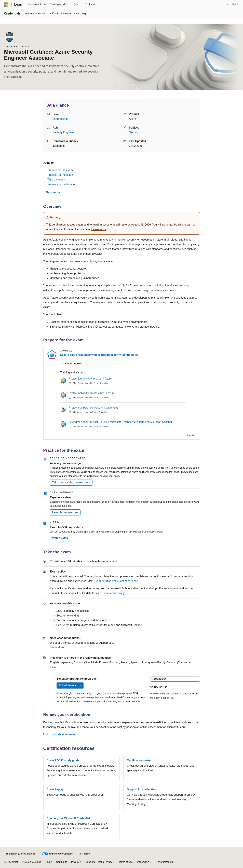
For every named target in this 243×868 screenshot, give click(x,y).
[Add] (190, 436)
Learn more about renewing (60, 734)
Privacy (75, 862)
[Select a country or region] (175, 679)
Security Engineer (63, 132)
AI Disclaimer (11, 862)
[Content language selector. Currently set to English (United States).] (20, 854)
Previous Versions (31, 862)
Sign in (235, 4)
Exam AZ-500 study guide (63, 760)
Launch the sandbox (65, 512)
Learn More (57, 647)
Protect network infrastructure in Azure (92, 393)
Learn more (99, 229)
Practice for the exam (60, 175)
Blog (47, 862)
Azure (132, 119)
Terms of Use (126, 862)
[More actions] (236, 21)
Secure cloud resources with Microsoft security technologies (99, 355)
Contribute (62, 862)
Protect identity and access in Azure (90, 379)
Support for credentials (142, 789)
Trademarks (143, 862)
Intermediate (60, 119)
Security (134, 132)
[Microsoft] (6, 5)
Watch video (60, 538)
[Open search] (227, 5)
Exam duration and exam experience (116, 581)
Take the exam (56, 180)
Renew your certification (62, 184)
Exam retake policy (113, 593)
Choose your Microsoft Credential (68, 818)
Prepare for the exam (60, 170)
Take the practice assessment (71, 482)
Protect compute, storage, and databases (94, 408)
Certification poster (139, 760)
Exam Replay (55, 789)
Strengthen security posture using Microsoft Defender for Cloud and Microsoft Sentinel (120, 422)
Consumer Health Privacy (99, 862)
